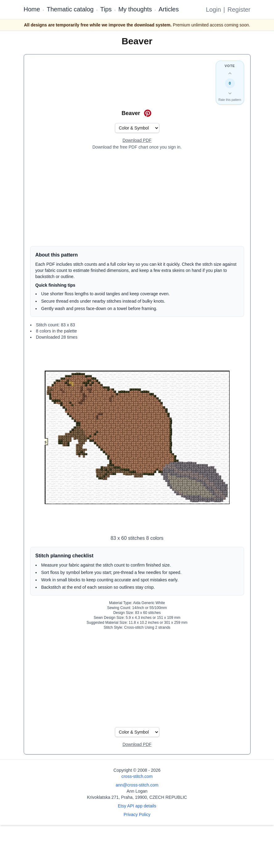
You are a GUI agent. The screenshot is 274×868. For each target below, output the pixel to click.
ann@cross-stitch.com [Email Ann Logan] (137, 785)
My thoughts (135, 9)
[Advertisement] (137, 198)
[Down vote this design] (230, 93)
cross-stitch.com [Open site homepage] (137, 776)
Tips (106, 9)
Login (213, 10)
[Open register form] (137, 141)
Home (32, 9)
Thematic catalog (70, 9)
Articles (169, 9)
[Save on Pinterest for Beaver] (148, 113)
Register (239, 10)
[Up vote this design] (230, 74)
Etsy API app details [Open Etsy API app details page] (137, 806)
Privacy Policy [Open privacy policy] (137, 814)
